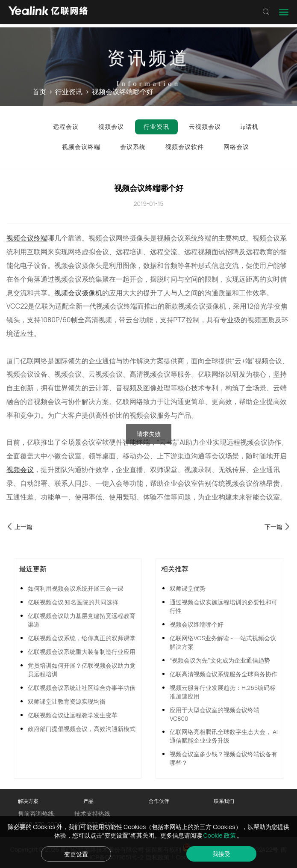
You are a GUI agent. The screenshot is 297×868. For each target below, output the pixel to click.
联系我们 (224, 801)
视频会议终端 (27, 238)
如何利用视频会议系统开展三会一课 (76, 588)
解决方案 (28, 801)
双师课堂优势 (188, 588)
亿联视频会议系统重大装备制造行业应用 (82, 652)
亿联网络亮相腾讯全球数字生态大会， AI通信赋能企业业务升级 (224, 736)
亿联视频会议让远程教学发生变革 (73, 715)
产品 (88, 801)
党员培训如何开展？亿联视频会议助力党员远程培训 (82, 670)
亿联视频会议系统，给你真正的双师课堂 (82, 638)
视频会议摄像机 (78, 293)
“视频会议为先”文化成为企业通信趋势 (220, 660)
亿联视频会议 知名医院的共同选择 (73, 602)
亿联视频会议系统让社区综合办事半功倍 (82, 688)
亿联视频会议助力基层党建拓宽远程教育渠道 (82, 620)
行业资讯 (69, 92)
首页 (39, 92)
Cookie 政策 (220, 835)
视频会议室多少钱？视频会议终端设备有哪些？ (223, 758)
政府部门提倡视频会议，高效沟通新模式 (82, 729)
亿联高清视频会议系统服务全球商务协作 (223, 674)
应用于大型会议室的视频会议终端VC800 (215, 714)
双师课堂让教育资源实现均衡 (67, 701)
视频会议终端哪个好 (197, 624)
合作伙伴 (159, 801)
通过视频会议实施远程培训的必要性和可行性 (223, 606)
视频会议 (20, 470)
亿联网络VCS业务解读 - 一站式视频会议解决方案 (223, 642)
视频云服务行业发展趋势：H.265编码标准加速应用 (223, 692)
